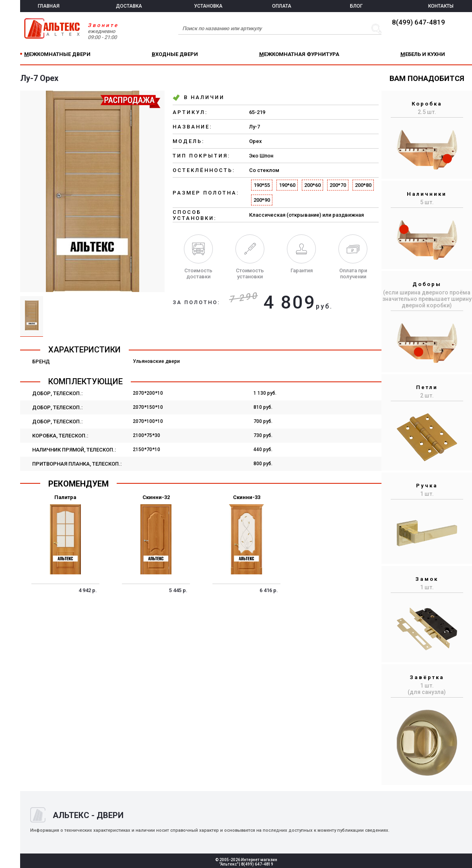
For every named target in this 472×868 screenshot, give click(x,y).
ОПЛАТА (282, 6)
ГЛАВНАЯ (49, 6)
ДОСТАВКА (129, 6)
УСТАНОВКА (208, 6)
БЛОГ (356, 6)
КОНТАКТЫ (441, 6)
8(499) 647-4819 (418, 22)
